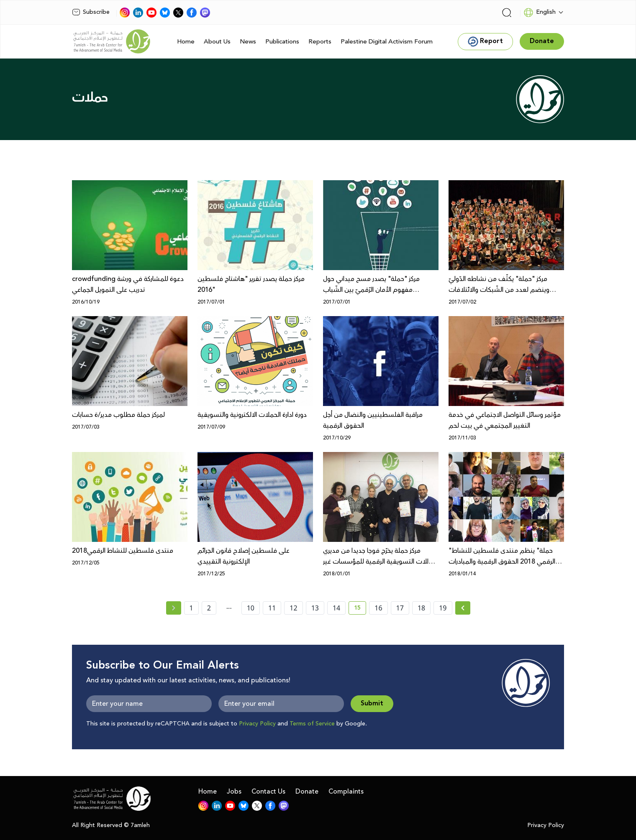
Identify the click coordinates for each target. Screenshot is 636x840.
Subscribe (91, 12)
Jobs (234, 791)
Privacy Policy (257, 724)
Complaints (346, 791)
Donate (307, 791)
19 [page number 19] (443, 608)
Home (186, 42)
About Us (217, 42)
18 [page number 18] (421, 608)
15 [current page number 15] (360, 609)
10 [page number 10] (251, 608)
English (540, 13)
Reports (320, 42)
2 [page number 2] (209, 608)
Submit (372, 703)
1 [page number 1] (191, 608)
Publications (282, 42)
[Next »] (463, 608)
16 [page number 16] (378, 608)
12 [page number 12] (293, 608)
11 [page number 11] (272, 608)
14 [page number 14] (336, 608)
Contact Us (268, 791)
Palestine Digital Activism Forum (387, 42)
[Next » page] (463, 608)
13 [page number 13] (315, 608)
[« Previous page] (174, 608)
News (248, 42)
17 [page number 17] (400, 608)
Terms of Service (312, 724)
